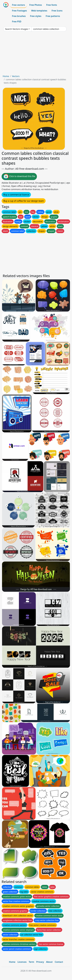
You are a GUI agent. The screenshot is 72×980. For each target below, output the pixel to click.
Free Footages (19, 11)
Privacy (40, 962)
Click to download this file (19, 177)
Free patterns (53, 16)
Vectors (16, 76)
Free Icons (57, 11)
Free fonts (52, 5)
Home (6, 76)
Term (31, 962)
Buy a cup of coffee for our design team (24, 201)
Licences (22, 962)
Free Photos (36, 5)
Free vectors (18, 5)
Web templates (39, 11)
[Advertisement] (36, 54)
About (49, 962)
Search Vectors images (17, 29)
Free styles (36, 16)
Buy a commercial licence (16, 195)
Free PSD (17, 22)
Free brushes (19, 16)
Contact (59, 962)
